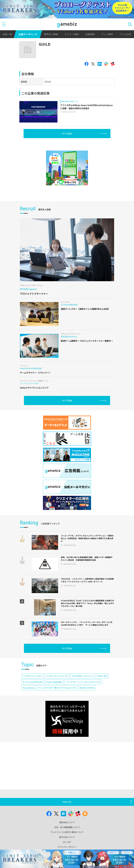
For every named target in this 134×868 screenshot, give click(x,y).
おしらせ (67, 842)
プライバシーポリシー (67, 847)
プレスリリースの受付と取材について (67, 832)
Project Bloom (29, 688)
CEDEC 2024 (102, 676)
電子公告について (67, 837)
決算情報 (90, 34)
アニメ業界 (107, 34)
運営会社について (67, 822)
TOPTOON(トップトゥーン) (83, 676)
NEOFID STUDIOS (87, 688)
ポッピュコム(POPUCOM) (33, 682)
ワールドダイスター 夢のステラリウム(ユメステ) (57, 688)
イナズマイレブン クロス (32, 676)
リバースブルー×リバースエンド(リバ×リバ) (83, 682)
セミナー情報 (72, 34)
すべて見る (67, 134)
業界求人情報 (51, 34)
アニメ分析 (125, 34)
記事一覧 (7, 34)
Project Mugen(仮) (54, 682)
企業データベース (28, 34)
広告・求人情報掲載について (67, 827)
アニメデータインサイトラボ (57, 676)
